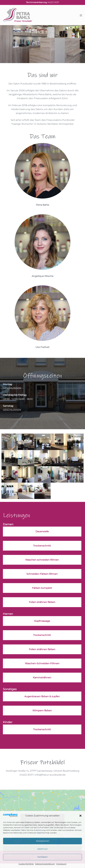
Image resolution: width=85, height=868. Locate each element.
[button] (80, 816)
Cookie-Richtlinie (26, 864)
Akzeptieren (43, 841)
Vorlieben (42, 857)
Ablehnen (43, 849)
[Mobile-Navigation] (81, 15)
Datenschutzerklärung (45, 864)
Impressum (61, 864)
